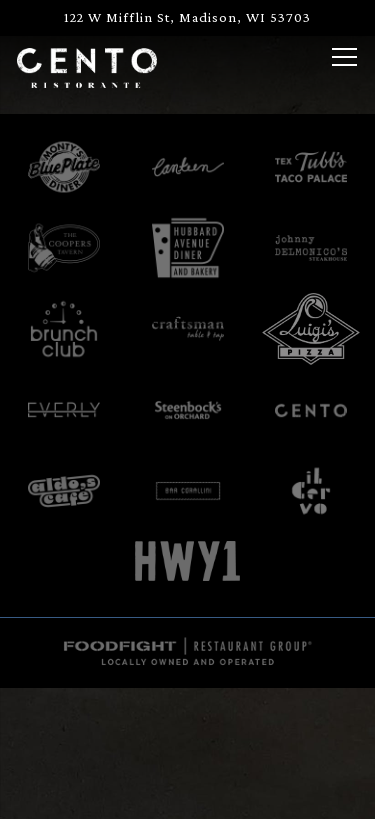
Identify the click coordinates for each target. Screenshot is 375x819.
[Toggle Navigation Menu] (344, 57)
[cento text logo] (311, 410)
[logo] (64, 167)
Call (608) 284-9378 (188, 734)
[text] (64, 248)
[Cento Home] (87, 66)
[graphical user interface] (188, 491)
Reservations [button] (188, 791)
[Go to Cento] (187, 18)
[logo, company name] (311, 167)
